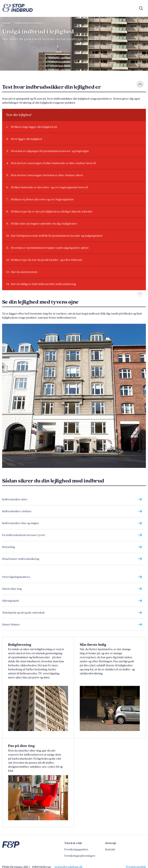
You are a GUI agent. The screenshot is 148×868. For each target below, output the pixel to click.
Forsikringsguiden (76, 849)
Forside (6, 23)
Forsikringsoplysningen (80, 856)
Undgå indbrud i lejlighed (29, 23)
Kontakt (110, 849)
